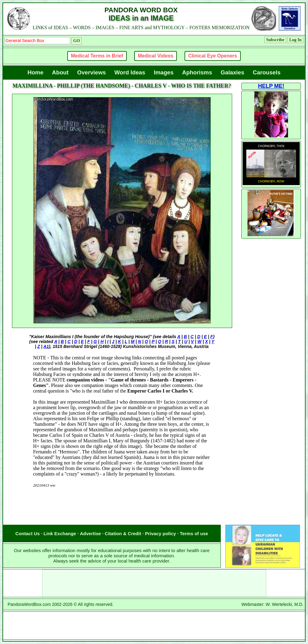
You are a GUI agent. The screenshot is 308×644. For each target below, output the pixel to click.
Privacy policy (160, 533)
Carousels (267, 72)
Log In (295, 40)
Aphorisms (197, 72)
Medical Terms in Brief (97, 56)
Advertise (90, 533)
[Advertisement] (122, 512)
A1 (46, 346)
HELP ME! (271, 86)
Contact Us (27, 533)
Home (35, 72)
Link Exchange (60, 533)
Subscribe (275, 40)
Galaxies (233, 72)
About (60, 72)
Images (164, 72)
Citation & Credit (123, 533)
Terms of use (194, 533)
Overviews (91, 72)
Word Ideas (130, 72)
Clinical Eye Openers (213, 56)
